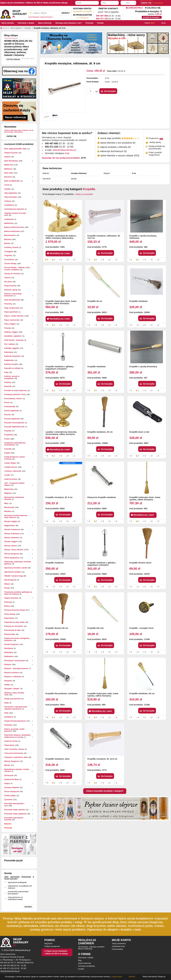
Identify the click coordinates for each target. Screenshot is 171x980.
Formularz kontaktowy (86, 966)
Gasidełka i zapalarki (13, 336)
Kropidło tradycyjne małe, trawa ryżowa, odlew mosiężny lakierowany (103, 695)
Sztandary (8, 725)
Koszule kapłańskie (12, 419)
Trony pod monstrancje (14, 753)
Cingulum (8, 255)
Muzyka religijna (11, 521)
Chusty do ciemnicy (12, 274)
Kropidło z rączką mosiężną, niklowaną (143, 237)
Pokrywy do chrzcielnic (14, 626)
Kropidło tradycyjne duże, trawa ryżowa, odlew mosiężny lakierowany (61, 303)
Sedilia (7, 685)
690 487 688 (102, 16)
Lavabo (7, 475)
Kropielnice (9, 435)
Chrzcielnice (9, 260)
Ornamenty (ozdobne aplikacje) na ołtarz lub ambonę (18, 593)
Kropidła (8, 431)
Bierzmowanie (10, 235)
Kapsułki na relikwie (12, 368)
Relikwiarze (9, 656)
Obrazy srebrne (11, 546)
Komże (7, 403)
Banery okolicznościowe (14, 227)
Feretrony (8, 304)
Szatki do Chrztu (11, 741)
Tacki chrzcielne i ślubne (14, 749)
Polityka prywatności (52, 946)
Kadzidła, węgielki (12, 348)
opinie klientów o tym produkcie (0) (118, 143)
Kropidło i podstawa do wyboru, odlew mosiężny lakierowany (61, 237)
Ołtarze (7, 584)
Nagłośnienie (10, 526)
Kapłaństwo (9, 360)
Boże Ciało (9, 173)
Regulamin (48, 944)
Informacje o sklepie (86, 958)
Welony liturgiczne (12, 761)
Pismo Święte (10, 614)
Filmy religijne (10, 324)
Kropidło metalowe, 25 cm (100, 432)
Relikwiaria (9, 652)
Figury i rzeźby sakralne (14, 316)
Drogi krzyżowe (11, 286)
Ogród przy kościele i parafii (16, 568)
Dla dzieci (8, 282)
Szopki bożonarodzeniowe (15, 721)
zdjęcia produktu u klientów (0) (115, 147)
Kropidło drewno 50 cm (57, 628)
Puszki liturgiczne (11, 644)
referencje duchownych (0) (113, 151)
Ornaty (7, 588)
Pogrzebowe (9, 618)
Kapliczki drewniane (12, 356)
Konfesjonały (10, 407)
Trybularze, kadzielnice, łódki (16, 757)
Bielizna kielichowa (12, 231)
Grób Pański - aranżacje (14, 340)
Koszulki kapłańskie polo (14, 427)
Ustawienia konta (118, 946)
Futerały (8, 328)
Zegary (7, 783)
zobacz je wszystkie (84, 194)
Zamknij (132, 977)
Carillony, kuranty (11, 247)
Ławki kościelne (11, 479)
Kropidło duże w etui (139, 432)
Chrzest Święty (10, 264)
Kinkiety (8, 382)
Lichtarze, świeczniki (13, 471)
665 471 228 (102, 19)
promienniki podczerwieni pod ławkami (18, 893)
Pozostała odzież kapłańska (15, 814)
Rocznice (8, 177)
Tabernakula (9, 745)
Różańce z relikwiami (13, 677)
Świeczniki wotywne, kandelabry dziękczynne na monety (17, 736)
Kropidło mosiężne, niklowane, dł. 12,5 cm (104, 237)
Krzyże (7, 439)
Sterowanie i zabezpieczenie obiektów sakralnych (16, 708)
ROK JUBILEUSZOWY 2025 (15, 149)
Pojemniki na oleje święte (15, 622)
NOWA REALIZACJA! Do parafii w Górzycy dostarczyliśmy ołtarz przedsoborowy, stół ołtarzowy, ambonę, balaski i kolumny (18, 48)
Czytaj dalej (13, 59)
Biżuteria (8, 239)
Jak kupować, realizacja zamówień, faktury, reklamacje (91, 948)
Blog (80, 960)
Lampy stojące (10, 463)
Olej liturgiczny (10, 580)
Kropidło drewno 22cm (140, 563)
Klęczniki (8, 386)
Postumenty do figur (13, 630)
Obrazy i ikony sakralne (14, 550)
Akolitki (7, 189)
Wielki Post (9, 165)
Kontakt (81, 969)
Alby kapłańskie (11, 193)
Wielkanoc (8, 169)
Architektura (9, 205)
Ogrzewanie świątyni (13, 572)
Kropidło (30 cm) (95, 628)
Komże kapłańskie (12, 411)
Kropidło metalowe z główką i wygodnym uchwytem (60, 368)
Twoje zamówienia (119, 944)
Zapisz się (11, 136)
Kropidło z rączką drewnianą (143, 367)
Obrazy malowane (12, 538)
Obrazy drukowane (12, 534)
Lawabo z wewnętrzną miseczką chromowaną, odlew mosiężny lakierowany (61, 433)
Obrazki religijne (11, 542)
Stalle (7, 703)
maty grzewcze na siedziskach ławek (15, 898)
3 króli (7, 185)
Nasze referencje (85, 963)
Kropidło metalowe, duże (58, 759)
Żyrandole (8, 800)
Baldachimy (9, 223)
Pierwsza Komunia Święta (15, 610)
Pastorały (8, 602)
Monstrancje (9, 507)
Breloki (7, 243)
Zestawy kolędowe (12, 788)
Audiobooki (9, 219)
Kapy (6, 372)
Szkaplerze (9, 717)
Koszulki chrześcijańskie (14, 423)
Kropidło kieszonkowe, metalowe (61, 693)
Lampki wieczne (11, 467)
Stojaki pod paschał (12, 699)
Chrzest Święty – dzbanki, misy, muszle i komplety (17, 269)
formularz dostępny (57, 153)
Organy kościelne (11, 598)
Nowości (8, 824)
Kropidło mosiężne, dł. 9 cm (59, 497)
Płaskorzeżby (10, 634)
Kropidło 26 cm (95, 301)
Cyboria (7, 278)
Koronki (7, 415)
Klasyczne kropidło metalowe (102, 497)
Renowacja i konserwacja (15, 661)
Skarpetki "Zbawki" (12, 689)
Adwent (7, 157)
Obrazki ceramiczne (12, 530)
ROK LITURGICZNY (12, 181)
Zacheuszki (9, 775)
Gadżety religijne (11, 332)
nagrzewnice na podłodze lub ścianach (20, 887)
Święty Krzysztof (11, 153)
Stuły (6, 713)
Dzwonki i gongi (11, 290)
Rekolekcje (9, 648)
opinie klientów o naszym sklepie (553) (120, 156)
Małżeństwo (9, 489)
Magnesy (8, 493)
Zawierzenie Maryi (12, 779)
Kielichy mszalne (11, 364)
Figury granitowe (11, 312)
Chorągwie (9, 251)
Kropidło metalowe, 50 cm (142, 693)
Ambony (8, 201)
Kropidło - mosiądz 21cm (141, 628)
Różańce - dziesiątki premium (16, 669)
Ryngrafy (8, 681)
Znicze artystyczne (12, 791)
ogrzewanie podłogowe (17, 882)
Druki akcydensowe (12, 300)
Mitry (6, 503)
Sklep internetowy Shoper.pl (154, 977)
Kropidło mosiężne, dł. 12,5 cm (102, 759)
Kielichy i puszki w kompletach (12, 377)
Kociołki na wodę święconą (15, 390)
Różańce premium (12, 673)
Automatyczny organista (14, 209)
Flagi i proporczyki (12, 308)
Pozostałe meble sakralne (15, 810)
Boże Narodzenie (11, 161)
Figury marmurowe (12, 320)
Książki (7, 453)
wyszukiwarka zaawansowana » (41, 17)
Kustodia (8, 449)
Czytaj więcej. (117, 977)
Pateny (7, 606)
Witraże (7, 765)
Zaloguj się (153, 8)
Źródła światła (10, 796)
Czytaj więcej (158, 3)
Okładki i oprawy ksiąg (13, 576)
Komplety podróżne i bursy (15, 394)
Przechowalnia (117, 949)
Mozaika (8, 511)
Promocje (8, 828)
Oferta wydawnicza (12, 558)
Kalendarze (9, 352)
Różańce (8, 665)
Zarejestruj (134, 8)
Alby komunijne (11, 197)
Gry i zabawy (9, 344)
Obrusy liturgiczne (12, 554)
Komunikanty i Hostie (13, 399)
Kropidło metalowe (139, 301)
